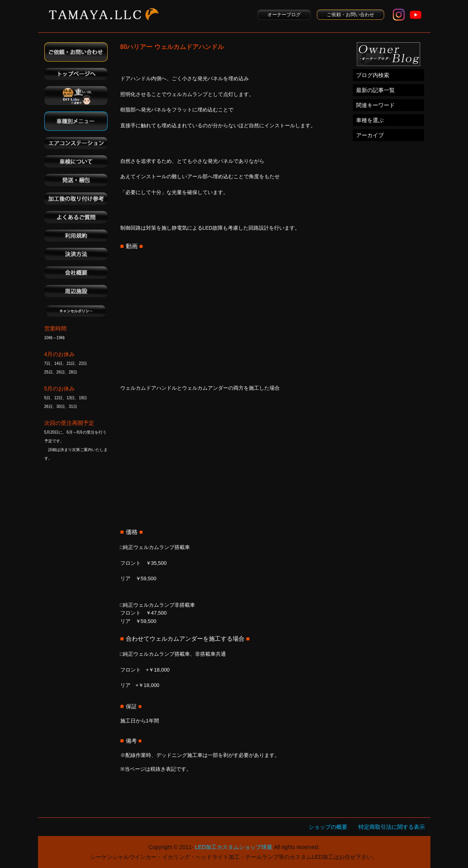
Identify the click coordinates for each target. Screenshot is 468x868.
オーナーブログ (284, 15)
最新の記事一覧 (375, 90)
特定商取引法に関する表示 (392, 827)
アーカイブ (370, 135)
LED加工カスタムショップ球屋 (234, 847)
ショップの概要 (328, 827)
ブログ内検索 (373, 75)
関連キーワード (375, 105)
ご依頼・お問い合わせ (351, 15)
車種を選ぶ (370, 120)
